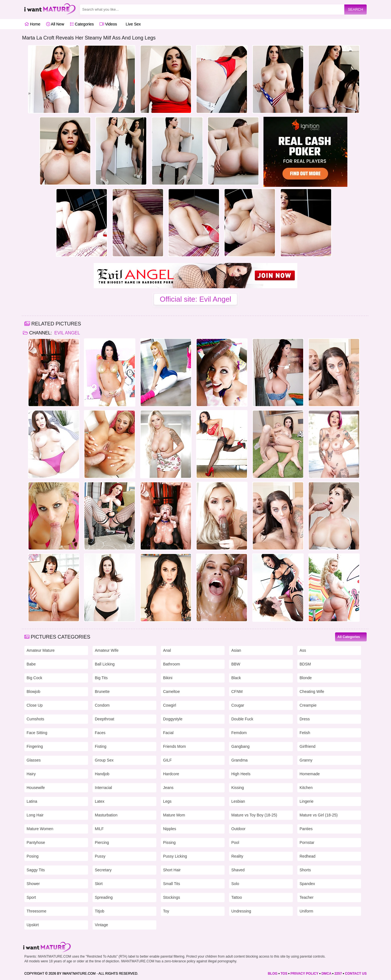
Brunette (102, 692)
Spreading (104, 897)
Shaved (238, 870)
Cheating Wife (312, 692)
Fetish (305, 733)
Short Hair (172, 870)
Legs (167, 801)
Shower (33, 884)
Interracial (103, 788)
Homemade (310, 774)
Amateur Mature (41, 650)
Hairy (31, 774)
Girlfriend (308, 746)
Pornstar (307, 842)
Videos (108, 24)
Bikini (168, 678)
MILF (99, 829)
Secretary (103, 870)
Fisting (101, 746)
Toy (166, 911)
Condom (102, 705)
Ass (303, 650)
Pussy (100, 856)
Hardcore (171, 774)
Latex (100, 801)
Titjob (100, 911)
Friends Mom (175, 746)
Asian (236, 650)
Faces (100, 733)
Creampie (308, 705)
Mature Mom (174, 815)
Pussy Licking (175, 856)
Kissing (238, 788)
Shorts (305, 870)
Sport (31, 897)
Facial (168, 733)
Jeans (168, 788)
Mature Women (40, 829)
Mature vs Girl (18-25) (319, 815)
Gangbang (240, 746)
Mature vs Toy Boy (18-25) (254, 815)
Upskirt (33, 925)
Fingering (35, 746)
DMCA (326, 974)
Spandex (307, 884)
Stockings (172, 897)
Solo (235, 884)
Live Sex (132, 24)
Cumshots (35, 719)
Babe (31, 664)
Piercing (102, 842)
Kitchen (306, 788)
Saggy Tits (36, 870)
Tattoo (237, 897)
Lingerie (307, 801)
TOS (284, 974)
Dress (305, 719)
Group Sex (104, 760)
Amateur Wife (107, 650)
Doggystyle (173, 719)
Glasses (34, 760)
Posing (33, 856)
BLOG (273, 974)
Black (236, 678)
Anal (167, 650)
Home (32, 24)
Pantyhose (36, 842)
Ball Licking (105, 664)
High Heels (241, 774)
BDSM (305, 664)
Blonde (306, 678)
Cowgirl (170, 705)
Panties (306, 829)
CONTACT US (356, 974)
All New (55, 24)
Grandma (239, 760)
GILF (167, 760)
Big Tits (101, 678)
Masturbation (106, 815)
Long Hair (35, 815)
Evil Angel (67, 333)
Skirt (99, 884)
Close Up (35, 705)
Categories (82, 24)
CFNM (237, 692)
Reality (237, 856)
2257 (338, 974)
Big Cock (34, 678)
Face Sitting (37, 733)
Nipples (170, 829)
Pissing (169, 842)
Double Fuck (242, 719)
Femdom (239, 733)
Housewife (36, 788)
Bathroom (172, 664)
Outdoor (238, 829)
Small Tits (172, 884)
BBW (236, 664)
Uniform (306, 911)
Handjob (102, 774)
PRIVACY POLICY (304, 974)
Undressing (241, 911)
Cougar (238, 705)
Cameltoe (171, 692)
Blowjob (33, 692)
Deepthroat (104, 719)
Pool (235, 842)
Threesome (36, 911)
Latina (32, 801)
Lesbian (238, 801)
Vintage (101, 925)
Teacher (307, 897)
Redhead (308, 856)
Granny (306, 760)
